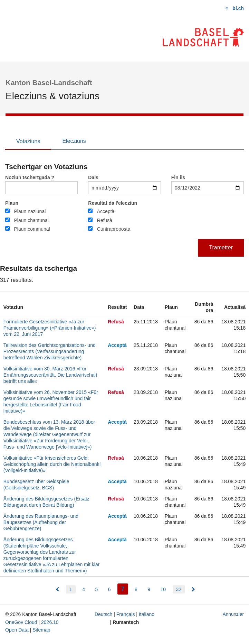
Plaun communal (32, 229)
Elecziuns (74, 141)
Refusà (105, 220)
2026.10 (50, 622)
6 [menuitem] (109, 589)
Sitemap (41, 630)
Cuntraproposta (114, 229)
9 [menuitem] (149, 589)
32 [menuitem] (179, 589)
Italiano (147, 614)
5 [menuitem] (96, 589)
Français (126, 614)
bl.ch (238, 8)
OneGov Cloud (21, 622)
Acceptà (106, 211)
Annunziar (233, 614)
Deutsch (103, 614)
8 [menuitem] (136, 589)
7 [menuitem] (124, 588)
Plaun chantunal (31, 220)
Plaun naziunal (30, 211)
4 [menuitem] (84, 589)
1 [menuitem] (71, 589)
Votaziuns (28, 141)
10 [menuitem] (163, 589)
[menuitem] (57, 589)
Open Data (17, 630)
